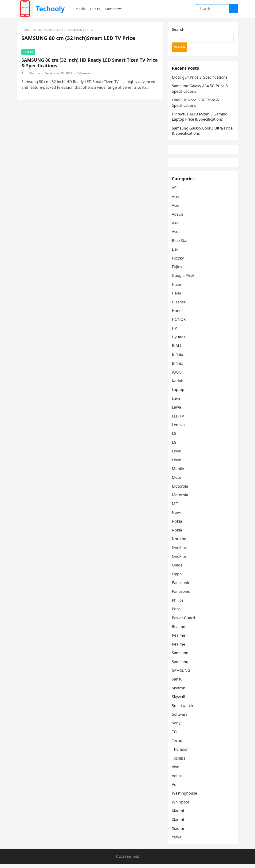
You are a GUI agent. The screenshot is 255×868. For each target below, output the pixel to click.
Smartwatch (183, 709)
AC (175, 191)
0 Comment (85, 73)
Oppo (177, 577)
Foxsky (178, 261)
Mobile (178, 472)
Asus (176, 235)
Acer (176, 200)
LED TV (29, 52)
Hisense (179, 305)
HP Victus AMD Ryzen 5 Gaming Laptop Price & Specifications (200, 118)
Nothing (179, 542)
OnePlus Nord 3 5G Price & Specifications (196, 104)
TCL (175, 735)
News (177, 516)
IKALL (177, 349)
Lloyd (177, 455)
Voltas (178, 779)
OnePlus (180, 551)
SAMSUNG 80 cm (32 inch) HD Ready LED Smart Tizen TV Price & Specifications (90, 63)
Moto (177, 481)
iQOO (177, 375)
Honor (178, 314)
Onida (178, 569)
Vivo (176, 770)
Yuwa (177, 841)
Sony (177, 727)
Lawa (177, 411)
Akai (176, 226)
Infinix (178, 358)
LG (175, 437)
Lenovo (179, 428)
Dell (176, 253)
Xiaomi (178, 814)
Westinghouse (185, 797)
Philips (178, 604)
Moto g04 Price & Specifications (200, 78)
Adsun (178, 218)
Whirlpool (181, 806)
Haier (177, 288)
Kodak (178, 384)
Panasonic (181, 586)
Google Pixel (183, 279)
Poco (177, 612)
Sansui (178, 683)
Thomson (181, 753)
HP (175, 332)
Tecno (177, 744)
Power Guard (184, 621)
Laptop (178, 393)
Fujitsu (178, 270)
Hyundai (180, 340)
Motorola (180, 490)
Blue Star (180, 244)
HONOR (179, 323)
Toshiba (179, 762)
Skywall (179, 700)
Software (180, 718)
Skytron (179, 692)
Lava (176, 402)
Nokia (177, 525)
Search (178, 30)
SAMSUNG (181, 674)
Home (26, 30)
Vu (175, 788)
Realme (179, 630)
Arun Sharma (31, 73)
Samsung (180, 656)
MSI (176, 507)
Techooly (50, 9)
